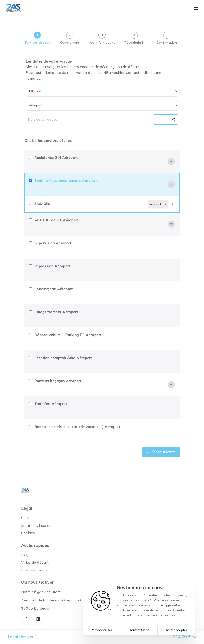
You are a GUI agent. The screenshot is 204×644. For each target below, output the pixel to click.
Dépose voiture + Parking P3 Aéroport (68, 335)
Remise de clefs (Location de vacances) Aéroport (77, 427)
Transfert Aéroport (51, 404)
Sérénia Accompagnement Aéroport (66, 180)
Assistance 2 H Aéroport (56, 158)
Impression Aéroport (52, 266)
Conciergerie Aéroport (54, 289)
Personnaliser (102, 630)
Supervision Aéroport (53, 243)
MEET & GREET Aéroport (57, 220)
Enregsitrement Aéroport (56, 312)
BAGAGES (42, 204)
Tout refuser (139, 630)
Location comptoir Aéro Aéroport (63, 358)
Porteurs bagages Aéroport (58, 381)
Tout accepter (176, 630)
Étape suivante (161, 452)
